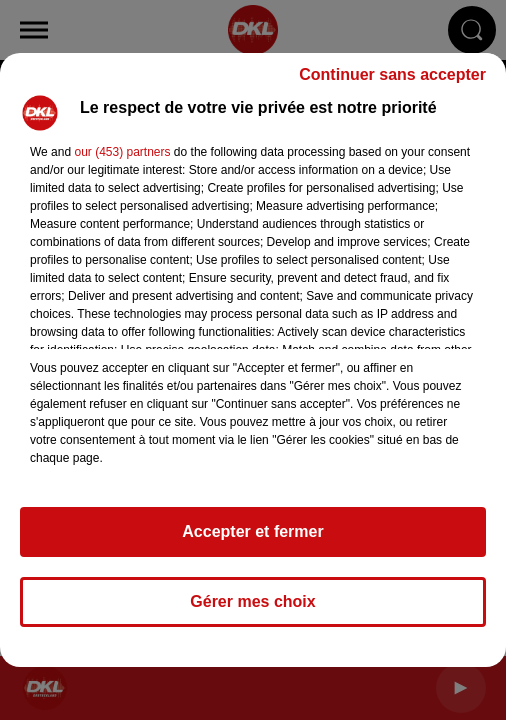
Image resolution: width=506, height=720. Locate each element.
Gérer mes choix (252, 601)
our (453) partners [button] (122, 152)
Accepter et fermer (252, 531)
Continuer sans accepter (392, 74)
